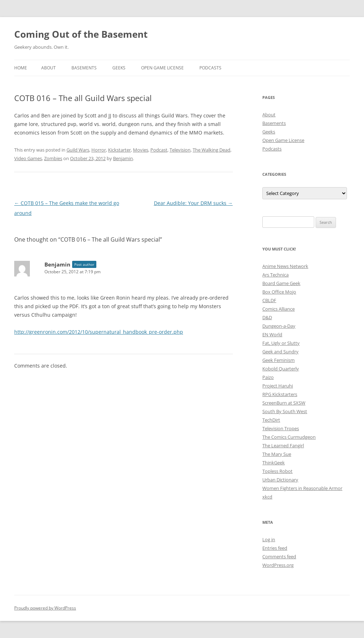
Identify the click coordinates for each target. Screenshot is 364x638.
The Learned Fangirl (283, 445)
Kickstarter (119, 150)
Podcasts (210, 68)
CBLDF (269, 300)
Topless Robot (277, 471)
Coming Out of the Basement (81, 34)
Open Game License (162, 68)
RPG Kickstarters (280, 394)
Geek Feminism (279, 360)
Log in (269, 539)
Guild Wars (78, 150)
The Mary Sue (277, 454)
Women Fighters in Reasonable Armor (302, 488)
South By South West (285, 411)
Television (180, 150)
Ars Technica (275, 275)
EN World (272, 334)
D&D (267, 317)
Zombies (53, 158)
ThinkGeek (274, 463)
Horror (99, 150)
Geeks (119, 68)
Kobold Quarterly (281, 369)
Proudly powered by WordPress (45, 608)
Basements (84, 68)
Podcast (159, 150)
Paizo (268, 377)
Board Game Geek (281, 283)
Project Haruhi (278, 386)
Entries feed (275, 548)
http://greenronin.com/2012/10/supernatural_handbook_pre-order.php (99, 332)
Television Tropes (281, 428)
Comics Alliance (279, 309)
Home (21, 68)
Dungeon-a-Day (279, 326)
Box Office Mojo (279, 292)
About (49, 68)
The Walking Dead (212, 150)
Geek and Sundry (280, 352)
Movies (141, 150)
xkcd (267, 497)
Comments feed (279, 557)
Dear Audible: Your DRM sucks (193, 203)
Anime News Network (285, 266)
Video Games (28, 158)
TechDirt (271, 420)
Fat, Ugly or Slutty (281, 343)
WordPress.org (278, 565)
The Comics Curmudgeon (289, 437)
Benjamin (123, 158)
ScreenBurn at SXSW (284, 403)
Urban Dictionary (280, 480)
